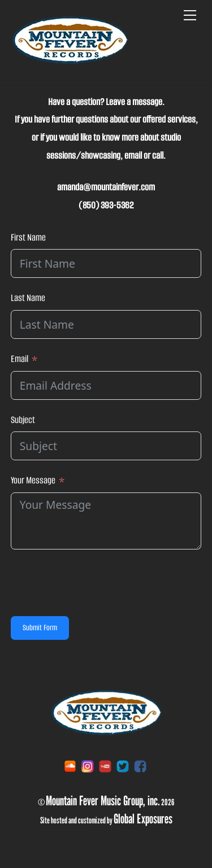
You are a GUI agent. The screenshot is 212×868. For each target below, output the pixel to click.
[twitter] (123, 766)
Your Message (33, 480)
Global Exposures (143, 818)
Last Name (28, 298)
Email (20, 359)
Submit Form (40, 628)
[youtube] (105, 766)
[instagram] (88, 766)
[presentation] (97, 583)
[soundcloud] (70, 766)
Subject (23, 420)
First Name (28, 237)
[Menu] (190, 15)
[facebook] (140, 766)
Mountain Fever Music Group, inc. (103, 800)
